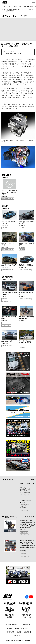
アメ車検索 (14, 6)
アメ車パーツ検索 (22, 6)
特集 (28, 6)
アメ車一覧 (30, 479)
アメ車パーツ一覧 (29, 517)
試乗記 (32, 6)
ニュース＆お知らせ (11, 9)
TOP (3, 9)
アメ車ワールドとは (6, 6)
